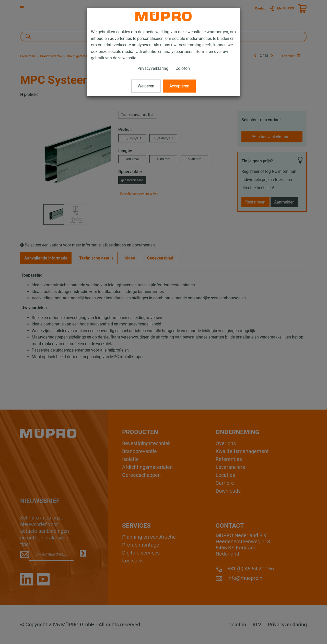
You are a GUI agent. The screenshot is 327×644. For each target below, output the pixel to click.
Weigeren (146, 86)
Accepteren (179, 86)
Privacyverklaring (153, 68)
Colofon (183, 68)
